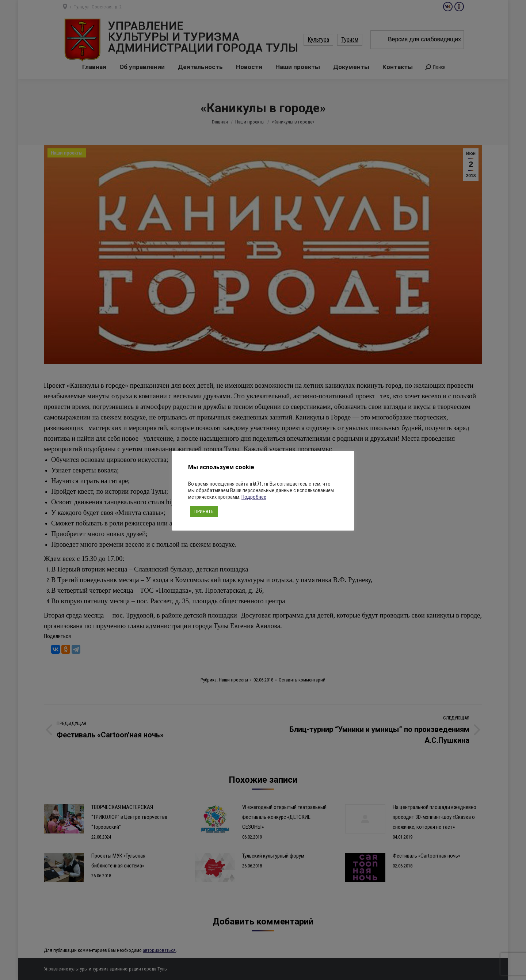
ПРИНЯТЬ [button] (204, 511)
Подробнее (254, 497)
